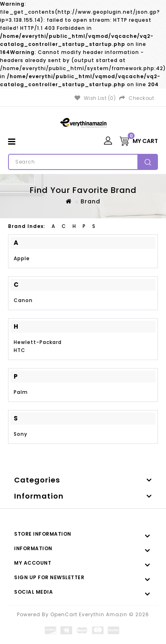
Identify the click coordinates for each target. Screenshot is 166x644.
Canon (23, 300)
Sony (21, 434)
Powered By (34, 614)
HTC (20, 350)
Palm (21, 392)
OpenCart (64, 614)
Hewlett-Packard (38, 342)
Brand (90, 201)
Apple (22, 258)
